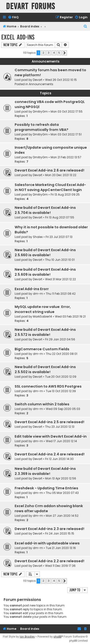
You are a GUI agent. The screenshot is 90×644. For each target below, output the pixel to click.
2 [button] (43, 53)
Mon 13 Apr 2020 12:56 (61, 478)
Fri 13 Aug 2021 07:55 (60, 217)
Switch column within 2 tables (42, 404)
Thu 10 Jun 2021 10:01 (60, 260)
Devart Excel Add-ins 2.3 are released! (49, 529)
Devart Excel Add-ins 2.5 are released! (49, 422)
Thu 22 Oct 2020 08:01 (62, 354)
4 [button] (54, 53)
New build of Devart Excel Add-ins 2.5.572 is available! (45, 332)
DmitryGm (40, 112)
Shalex (38, 237)
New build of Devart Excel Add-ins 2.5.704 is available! (45, 210)
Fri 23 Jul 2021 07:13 (59, 237)
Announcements (41, 84)
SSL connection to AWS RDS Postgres (48, 386)
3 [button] (49, 53)
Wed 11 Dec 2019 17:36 (60, 566)
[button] (65, 53)
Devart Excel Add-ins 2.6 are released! (49, 170)
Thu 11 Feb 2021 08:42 (61, 294)
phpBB (57, 637)
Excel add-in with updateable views (47, 543)
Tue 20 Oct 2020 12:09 (61, 377)
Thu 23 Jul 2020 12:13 (60, 427)
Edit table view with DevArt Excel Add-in (51, 436)
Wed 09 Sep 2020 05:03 (63, 409)
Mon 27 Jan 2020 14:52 (62, 516)
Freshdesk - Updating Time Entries (46, 488)
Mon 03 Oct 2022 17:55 (67, 112)
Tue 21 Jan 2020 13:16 (61, 548)
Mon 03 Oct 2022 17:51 (66, 134)
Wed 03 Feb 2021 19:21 (70, 316)
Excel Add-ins (18, 37)
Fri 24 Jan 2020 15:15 (60, 533)
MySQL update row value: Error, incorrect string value (43, 309)
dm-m (38, 294)
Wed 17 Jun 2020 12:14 (61, 441)
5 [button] (59, 53)
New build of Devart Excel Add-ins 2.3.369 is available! (45, 471)
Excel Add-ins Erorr (32, 289)
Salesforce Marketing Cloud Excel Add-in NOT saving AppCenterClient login (50, 187)
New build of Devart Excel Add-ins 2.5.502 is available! (45, 369)
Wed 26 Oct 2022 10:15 (61, 80)
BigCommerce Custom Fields (42, 349)
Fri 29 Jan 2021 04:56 (60, 339)
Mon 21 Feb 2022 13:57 (66, 157)
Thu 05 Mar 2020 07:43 (62, 493)
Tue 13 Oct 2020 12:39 (61, 391)
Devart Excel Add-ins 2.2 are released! (49, 561)
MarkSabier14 (42, 316)
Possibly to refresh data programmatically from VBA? (42, 127)
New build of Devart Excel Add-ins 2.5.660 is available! (45, 252)
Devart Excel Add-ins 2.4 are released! (50, 454)
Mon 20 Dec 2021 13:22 (61, 175)
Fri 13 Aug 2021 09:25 (65, 194)
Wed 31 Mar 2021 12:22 (60, 279)
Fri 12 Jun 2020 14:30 (59, 459)
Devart (38, 80)
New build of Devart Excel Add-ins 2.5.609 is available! (45, 272)
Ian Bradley (27, 637)
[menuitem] (13, 17)
